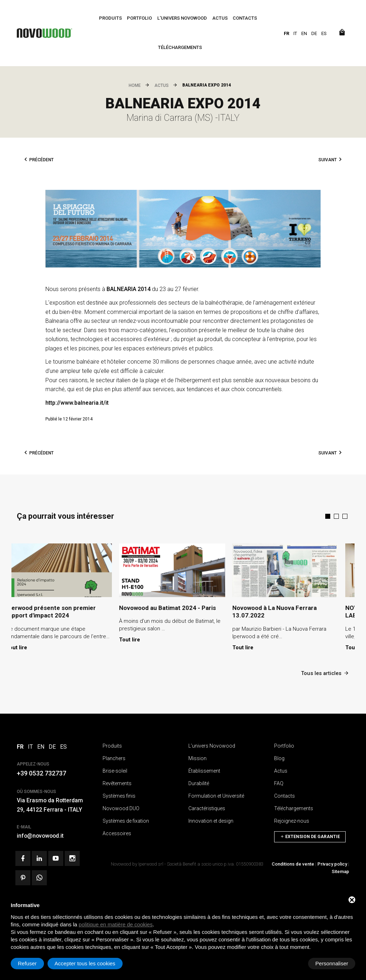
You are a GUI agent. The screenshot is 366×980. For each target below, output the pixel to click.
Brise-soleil (115, 770)
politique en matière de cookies (116, 924)
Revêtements (117, 783)
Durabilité (199, 783)
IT (295, 33)
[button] (328, 516)
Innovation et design (211, 820)
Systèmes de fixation (126, 820)
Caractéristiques (207, 808)
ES (324, 33)
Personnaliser (34, 963)
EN (304, 33)
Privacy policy (332, 863)
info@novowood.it (41, 835)
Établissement (204, 770)
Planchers (114, 758)
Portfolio (139, 18)
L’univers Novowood (182, 18)
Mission (197, 758)
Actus (220, 18)
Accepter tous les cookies (318, 963)
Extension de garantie (310, 834)
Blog (279, 758)
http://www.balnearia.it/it (77, 403)
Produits (110, 18)
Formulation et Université (216, 795)
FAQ (279, 783)
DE (314, 33)
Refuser (260, 963)
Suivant (328, 160)
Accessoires (117, 833)
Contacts (245, 18)
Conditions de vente (293, 863)
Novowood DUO (121, 808)
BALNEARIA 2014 (128, 289)
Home (135, 85)
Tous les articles (324, 672)
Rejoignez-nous (292, 820)
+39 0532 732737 (41, 773)
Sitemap (340, 871)
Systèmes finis (119, 795)
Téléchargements (180, 47)
